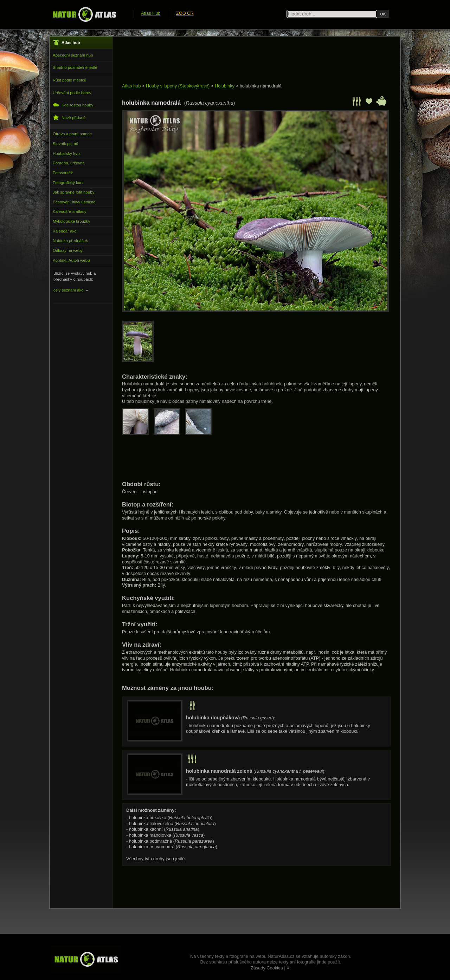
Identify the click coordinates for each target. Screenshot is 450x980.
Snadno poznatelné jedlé (75, 67)
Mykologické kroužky (71, 221)
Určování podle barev (72, 93)
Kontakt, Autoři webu (71, 260)
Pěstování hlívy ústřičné (74, 202)
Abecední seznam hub (73, 55)
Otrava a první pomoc (72, 134)
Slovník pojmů (65, 144)
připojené (185, 556)
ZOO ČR (185, 13)
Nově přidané (69, 117)
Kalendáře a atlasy (69, 211)
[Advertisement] (250, 60)
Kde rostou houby (73, 105)
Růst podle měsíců (69, 80)
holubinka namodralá (261, 86)
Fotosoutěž (63, 173)
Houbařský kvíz (67, 153)
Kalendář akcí (65, 231)
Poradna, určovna (69, 163)
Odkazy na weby (68, 250)
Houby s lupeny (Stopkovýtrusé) (178, 86)
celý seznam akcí (69, 290)
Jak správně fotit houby (73, 192)
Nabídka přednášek (70, 241)
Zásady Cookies (267, 968)
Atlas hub (131, 86)
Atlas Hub (151, 13)
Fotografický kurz (68, 183)
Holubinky (225, 86)
